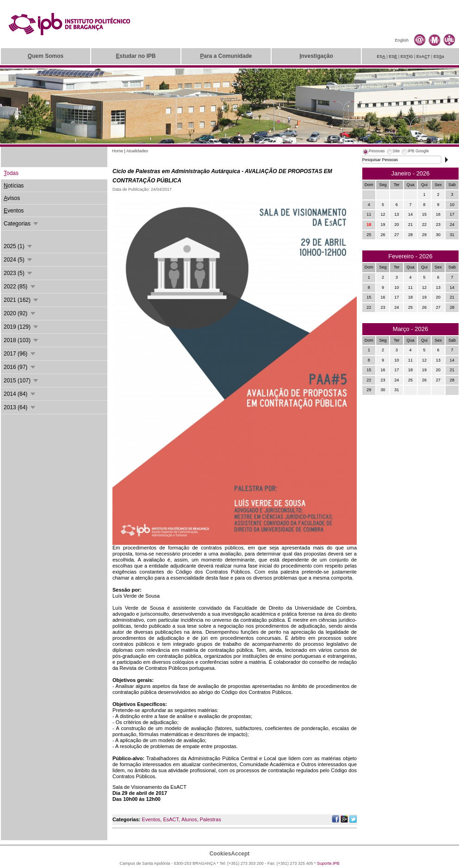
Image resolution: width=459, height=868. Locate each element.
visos (12, 198)
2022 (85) (20, 287)
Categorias (22, 224)
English (402, 40)
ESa (439, 56)
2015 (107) (22, 381)
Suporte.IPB (328, 863)
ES (381, 56)
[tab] (373, 152)
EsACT (171, 819)
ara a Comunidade (226, 56)
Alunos (189, 819)
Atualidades (137, 151)
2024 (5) (19, 260)
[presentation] (373, 152)
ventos (14, 211)
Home (118, 151)
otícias (14, 186)
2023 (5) (19, 273)
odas (11, 173)
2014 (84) (20, 394)
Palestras (211, 819)
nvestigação (316, 56)
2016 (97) (20, 367)
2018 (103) (22, 340)
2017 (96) (20, 354)
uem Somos (46, 56)
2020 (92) (20, 313)
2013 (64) (20, 407)
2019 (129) (22, 327)
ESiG (407, 56)
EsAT (423, 56)
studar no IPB (136, 56)
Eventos (151, 819)
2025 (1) (19, 246)
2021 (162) (22, 300)
